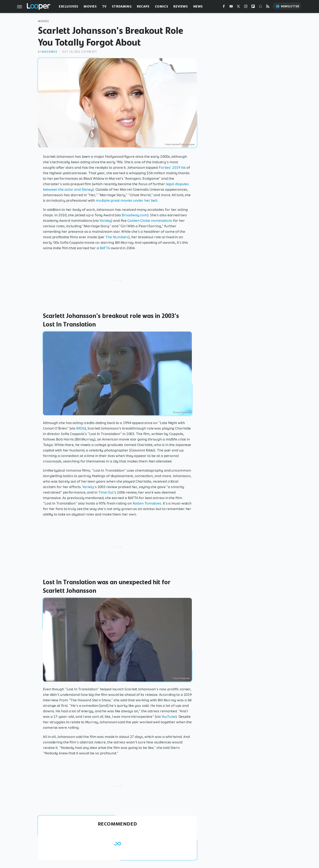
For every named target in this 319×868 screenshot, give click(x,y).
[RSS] (268, 7)
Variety (105, 221)
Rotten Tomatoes (147, 503)
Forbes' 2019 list (172, 168)
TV (104, 6)
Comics (162, 6)
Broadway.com (134, 215)
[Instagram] (246, 7)
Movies (90, 6)
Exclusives (69, 6)
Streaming (122, 6)
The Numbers (117, 237)
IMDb (80, 428)
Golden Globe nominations (150, 221)
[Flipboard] (253, 7)
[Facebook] (224, 7)
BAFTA (105, 248)
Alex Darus (50, 52)
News (198, 6)
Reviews (181, 6)
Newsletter (287, 6)
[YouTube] (231, 7)
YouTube (169, 717)
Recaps (143, 6)
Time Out (106, 492)
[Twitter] (238, 7)
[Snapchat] (260, 7)
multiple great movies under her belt (127, 200)
